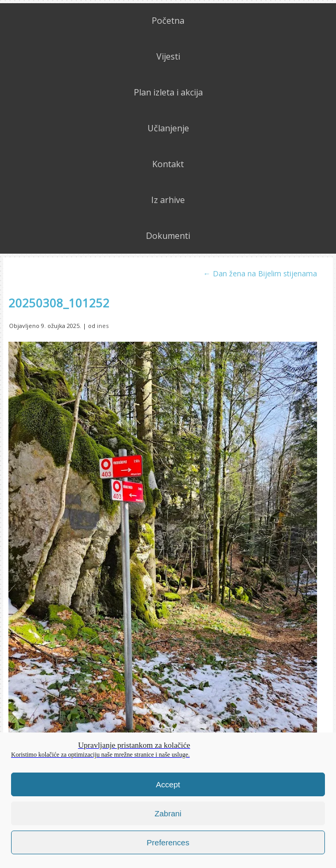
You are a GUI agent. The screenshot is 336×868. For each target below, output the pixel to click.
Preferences (168, 842)
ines (103, 326)
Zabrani (168, 813)
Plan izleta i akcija (168, 92)
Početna (168, 21)
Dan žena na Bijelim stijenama (260, 273)
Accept (168, 784)
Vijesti (168, 56)
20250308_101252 (59, 303)
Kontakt (168, 164)
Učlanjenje (168, 128)
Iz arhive (168, 200)
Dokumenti (168, 236)
